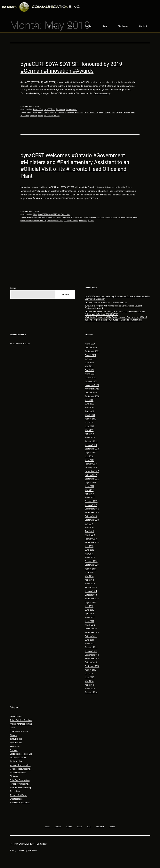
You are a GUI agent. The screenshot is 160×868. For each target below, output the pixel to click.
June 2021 (89, 363)
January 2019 (91, 445)
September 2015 (92, 543)
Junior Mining (16, 761)
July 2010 (89, 674)
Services (52, 26)
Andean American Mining (21, 724)
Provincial (74, 220)
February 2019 (91, 441)
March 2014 (90, 584)
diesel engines (110, 112)
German (119, 112)
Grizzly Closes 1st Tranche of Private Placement (106, 303)
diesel (101, 112)
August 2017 (90, 483)
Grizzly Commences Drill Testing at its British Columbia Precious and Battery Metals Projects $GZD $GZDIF (115, 313)
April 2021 (89, 370)
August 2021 (90, 355)
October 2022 (91, 348)
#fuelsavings (32, 217)
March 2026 (90, 344)
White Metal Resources (20, 803)
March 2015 (90, 558)
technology (48, 115)
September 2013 (92, 599)
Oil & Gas (14, 776)
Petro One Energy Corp (20, 780)
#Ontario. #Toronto (78, 217)
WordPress (32, 851)
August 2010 (90, 670)
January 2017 (91, 505)
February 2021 (91, 378)
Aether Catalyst (16, 717)
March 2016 (90, 535)
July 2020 (89, 400)
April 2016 (89, 531)
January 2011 (91, 651)
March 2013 (90, 618)
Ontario (40, 115)
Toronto (56, 115)
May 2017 (89, 490)
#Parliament (91, 217)
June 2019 (89, 426)
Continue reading (102, 93)
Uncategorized (71, 109)
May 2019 (89, 430)
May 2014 (89, 576)
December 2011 (92, 629)
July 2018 (89, 456)
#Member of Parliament (47, 217)
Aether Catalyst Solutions (21, 720)
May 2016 (89, 528)
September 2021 (92, 351)
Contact (143, 26)
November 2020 (92, 389)
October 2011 (91, 636)
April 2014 (89, 580)
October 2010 (91, 662)
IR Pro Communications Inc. (29, 844)
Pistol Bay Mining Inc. (19, 784)
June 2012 (89, 621)
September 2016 (92, 520)
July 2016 (89, 524)
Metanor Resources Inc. (20, 765)
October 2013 (91, 595)
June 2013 (89, 610)
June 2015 (89, 550)
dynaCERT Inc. (50, 109)
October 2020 (91, 393)
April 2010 (89, 685)
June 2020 (89, 404)
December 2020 (92, 385)
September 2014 (92, 565)
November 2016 (92, 513)
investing (33, 115)
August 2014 (90, 569)
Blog (105, 26)
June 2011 (89, 640)
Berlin (29, 112)
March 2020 (90, 415)
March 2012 (90, 625)
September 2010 (92, 666)
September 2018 (92, 449)
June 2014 (89, 573)
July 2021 (89, 359)
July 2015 (89, 546)
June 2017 (89, 486)
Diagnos (13, 735)
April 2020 (89, 411)
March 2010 (90, 689)
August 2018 (90, 453)
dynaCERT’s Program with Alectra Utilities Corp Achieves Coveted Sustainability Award (113, 307)
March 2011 (90, 644)
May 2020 (89, 408)
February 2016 (91, 539)
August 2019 (90, 419)
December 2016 (92, 509)
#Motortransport (63, 217)
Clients (71, 26)
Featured (14, 750)
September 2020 (92, 396)
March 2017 (90, 498)
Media (88, 26)
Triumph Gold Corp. (18, 795)
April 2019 (89, 434)
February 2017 (91, 501)
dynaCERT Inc (38, 109)
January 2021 (91, 381)
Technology (60, 109)
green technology (39, 220)
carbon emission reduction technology (68, 112)
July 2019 (89, 423)
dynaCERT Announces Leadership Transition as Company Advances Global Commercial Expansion (117, 298)
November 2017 (92, 471)
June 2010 (89, 677)
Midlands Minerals (18, 773)
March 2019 (90, 438)
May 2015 (89, 554)
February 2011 (91, 647)
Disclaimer (123, 26)
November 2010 (92, 659)
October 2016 (91, 516)
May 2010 (89, 681)
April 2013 (89, 614)
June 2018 (89, 460)
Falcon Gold (15, 747)
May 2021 (89, 366)
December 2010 (92, 655)
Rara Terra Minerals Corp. (21, 788)
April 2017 (89, 494)
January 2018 (91, 468)
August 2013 (90, 603)
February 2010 (91, 692)
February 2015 (91, 561)
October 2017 (91, 475)
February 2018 (91, 464)
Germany (126, 112)
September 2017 (92, 479)
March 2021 (90, 374)
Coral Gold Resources (19, 732)
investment (59, 220)
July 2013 (89, 606)
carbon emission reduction (42, 112)
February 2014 (91, 588)
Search (13, 288)
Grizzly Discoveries (18, 758)
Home (34, 26)
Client (35, 214)
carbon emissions (91, 112)
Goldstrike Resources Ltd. (21, 754)
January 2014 (91, 591)
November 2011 (92, 633)
